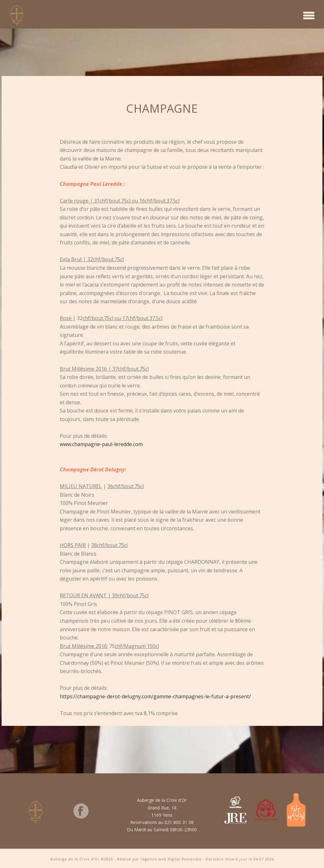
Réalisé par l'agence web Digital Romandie (159, 859)
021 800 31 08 (179, 822)
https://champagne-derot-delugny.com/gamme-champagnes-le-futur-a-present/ (155, 696)
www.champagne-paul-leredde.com (101, 444)
